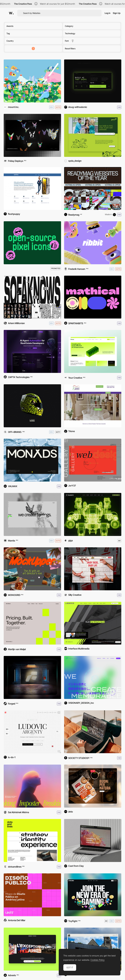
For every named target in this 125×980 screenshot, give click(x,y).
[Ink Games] (93, 895)
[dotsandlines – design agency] (32, 840)
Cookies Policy (97, 960)
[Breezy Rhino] (32, 949)
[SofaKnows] (32, 297)
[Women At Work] (93, 406)
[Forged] (32, 677)
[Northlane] (32, 623)
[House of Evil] (32, 135)
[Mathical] (93, 297)
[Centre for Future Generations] (93, 840)
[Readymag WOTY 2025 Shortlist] (93, 189)
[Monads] (32, 460)
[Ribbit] (93, 243)
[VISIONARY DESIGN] (93, 677)
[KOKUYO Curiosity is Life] (32, 81)
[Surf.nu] (32, 189)
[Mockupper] (32, 569)
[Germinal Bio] (93, 786)
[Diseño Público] (32, 895)
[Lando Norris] (32, 406)
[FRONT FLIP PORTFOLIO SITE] (93, 460)
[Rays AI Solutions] (32, 351)
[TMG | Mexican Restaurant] (93, 569)
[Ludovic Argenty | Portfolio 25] (32, 732)
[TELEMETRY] (93, 514)
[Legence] (93, 623)
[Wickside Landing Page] (93, 732)
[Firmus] (93, 351)
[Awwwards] (11, 13)
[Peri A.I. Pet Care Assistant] (93, 135)
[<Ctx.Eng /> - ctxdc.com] (93, 81)
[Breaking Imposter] (32, 786)
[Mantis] (32, 514)
